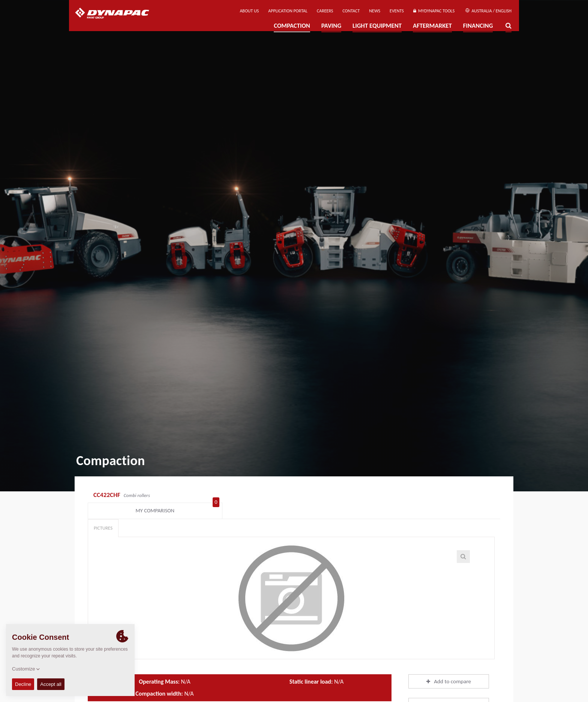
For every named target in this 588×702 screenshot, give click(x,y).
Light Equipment (377, 26)
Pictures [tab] (103, 515)
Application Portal (288, 11)
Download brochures (449, 692)
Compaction (292, 26)
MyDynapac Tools (434, 11)
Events (397, 11)
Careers (325, 11)
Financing (478, 26)
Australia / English (488, 11)
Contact (351, 11)
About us (249, 11)
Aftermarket (432, 26)
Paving (331, 26)
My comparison (463, 496)
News (375, 11)
